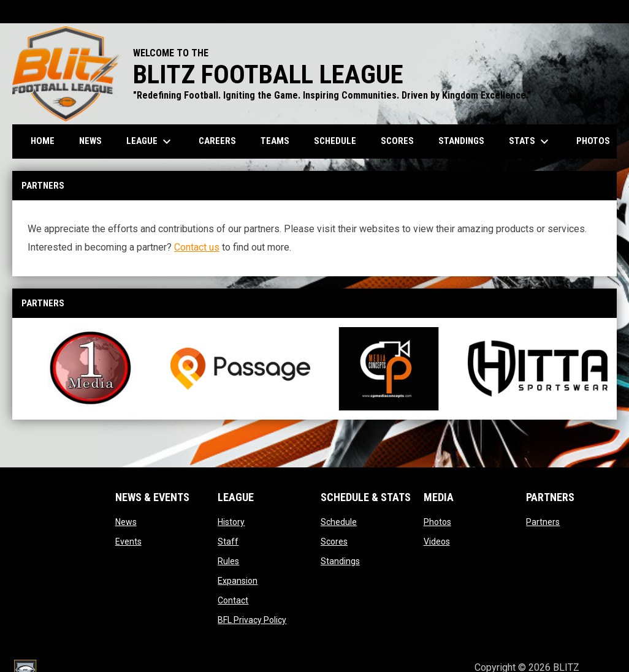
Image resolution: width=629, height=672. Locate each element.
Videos (437, 542)
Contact (233, 600)
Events (128, 542)
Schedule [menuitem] (335, 141)
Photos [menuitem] (593, 141)
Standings (340, 561)
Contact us (197, 247)
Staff (228, 542)
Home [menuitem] (43, 141)
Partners (543, 522)
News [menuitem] (90, 141)
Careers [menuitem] (217, 141)
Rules (228, 561)
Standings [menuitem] (461, 141)
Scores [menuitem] (397, 141)
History (231, 522)
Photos (437, 522)
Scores (334, 542)
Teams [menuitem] (275, 141)
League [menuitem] (150, 142)
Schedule (339, 522)
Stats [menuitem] (530, 142)
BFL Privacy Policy (252, 620)
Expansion (238, 581)
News (126, 522)
